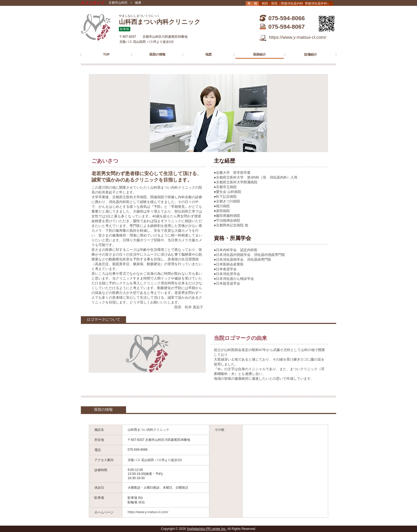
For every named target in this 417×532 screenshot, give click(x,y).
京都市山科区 (118, 3)
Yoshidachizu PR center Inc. (207, 529)
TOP (106, 54)
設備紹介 (311, 54)
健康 (138, 3)
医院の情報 (157, 54)
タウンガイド (97, 3)
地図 (208, 54)
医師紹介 (260, 54)
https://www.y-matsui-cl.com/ (297, 37)
